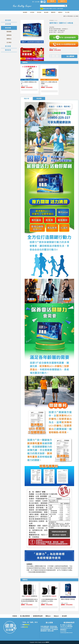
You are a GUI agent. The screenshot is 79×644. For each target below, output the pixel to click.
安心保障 (67, 12)
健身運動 (9, 32)
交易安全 (15, 616)
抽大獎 (26, 627)
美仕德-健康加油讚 (6, 6)
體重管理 (53, 12)
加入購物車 (70, 56)
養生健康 (46, 12)
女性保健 (32, 12)
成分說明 (64, 616)
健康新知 (60, 12)
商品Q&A (56, 616)
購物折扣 (27, 625)
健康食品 (9, 39)
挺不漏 (54, 9)
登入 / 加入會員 (36, 2)
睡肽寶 (62, 9)
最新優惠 (25, 12)
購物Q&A (48, 616)
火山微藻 (58, 9)
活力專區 (76, 16)
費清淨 (51, 9)
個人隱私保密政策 (25, 616)
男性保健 (39, 12)
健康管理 (9, 35)
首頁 (65, 16)
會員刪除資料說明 (38, 616)
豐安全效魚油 (46, 9)
